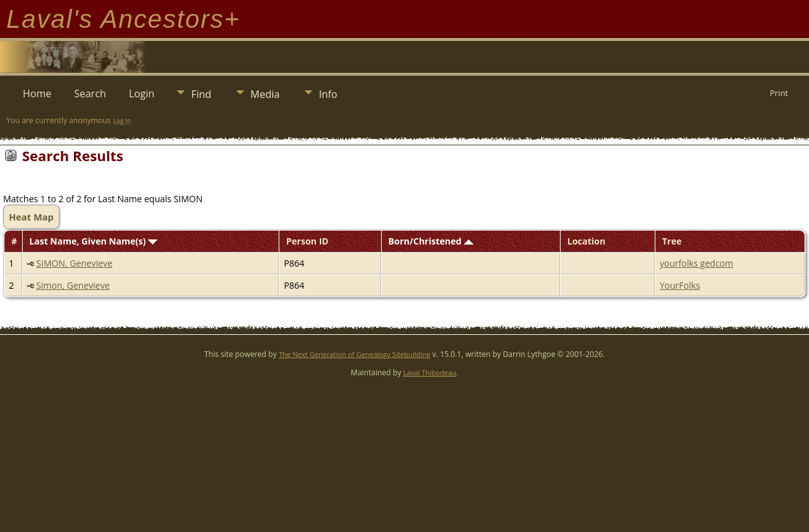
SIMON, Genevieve (74, 263)
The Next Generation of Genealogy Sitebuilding (355, 354)
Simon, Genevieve (73, 285)
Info (328, 94)
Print (779, 93)
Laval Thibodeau (430, 372)
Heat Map (31, 217)
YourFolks (680, 285)
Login (142, 94)
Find (201, 94)
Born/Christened (430, 241)
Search (90, 94)
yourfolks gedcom (696, 263)
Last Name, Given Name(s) (93, 241)
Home (37, 94)
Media (265, 94)
